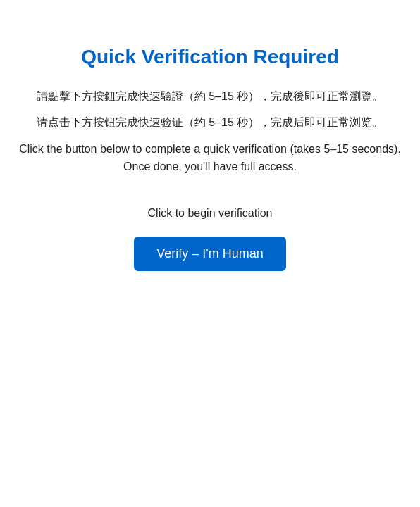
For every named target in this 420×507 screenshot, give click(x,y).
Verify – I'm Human (210, 254)
